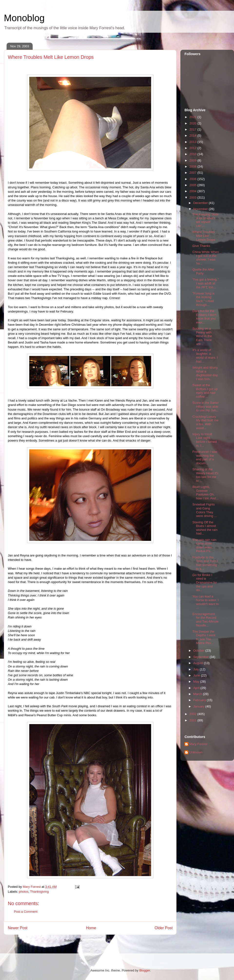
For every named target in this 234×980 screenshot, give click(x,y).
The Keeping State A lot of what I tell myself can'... (205, 220)
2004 (193, 191)
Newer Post (18, 928)
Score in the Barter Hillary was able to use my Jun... (205, 406)
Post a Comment (26, 912)
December (201, 203)
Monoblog (24, 18)
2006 (193, 179)
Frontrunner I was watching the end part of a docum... (205, 457)
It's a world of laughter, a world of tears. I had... (205, 356)
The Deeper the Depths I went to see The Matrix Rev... (204, 637)
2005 (193, 185)
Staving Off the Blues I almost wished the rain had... (205, 528)
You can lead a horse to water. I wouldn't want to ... (205, 602)
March (198, 694)
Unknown (196, 752)
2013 (193, 142)
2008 (193, 167)
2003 (193, 197)
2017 (193, 129)
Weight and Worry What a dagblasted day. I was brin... (205, 373)
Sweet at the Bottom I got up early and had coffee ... (205, 391)
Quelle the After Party (203, 271)
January (199, 706)
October (199, 651)
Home (91, 928)
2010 (193, 154)
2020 (193, 123)
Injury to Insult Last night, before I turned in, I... (205, 440)
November (201, 209)
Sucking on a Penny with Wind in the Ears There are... (202, 336)
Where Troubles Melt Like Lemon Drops (204, 236)
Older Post (164, 928)
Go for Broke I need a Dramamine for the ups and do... (205, 582)
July (197, 669)
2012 (193, 148)
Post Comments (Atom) (100, 940)
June (197, 675)
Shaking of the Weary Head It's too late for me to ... (205, 475)
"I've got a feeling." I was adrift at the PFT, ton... (205, 283)
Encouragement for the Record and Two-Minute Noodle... (205, 620)
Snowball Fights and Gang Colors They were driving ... (205, 510)
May (197, 682)
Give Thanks (201, 246)
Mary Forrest (198, 744)
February (200, 700)
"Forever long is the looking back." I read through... (203, 299)
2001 (193, 720)
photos (24, 892)
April (197, 688)
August (199, 663)
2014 (193, 136)
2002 (193, 714)
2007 (193, 173)
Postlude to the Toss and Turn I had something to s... (205, 563)
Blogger (145, 970)
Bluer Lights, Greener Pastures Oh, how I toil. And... (205, 493)
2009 (193, 160)
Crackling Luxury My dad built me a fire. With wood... (205, 422)
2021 (193, 117)
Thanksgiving (40, 892)
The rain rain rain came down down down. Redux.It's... (204, 546)
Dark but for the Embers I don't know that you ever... (204, 317)
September (201, 657)
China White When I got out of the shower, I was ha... (205, 258)
